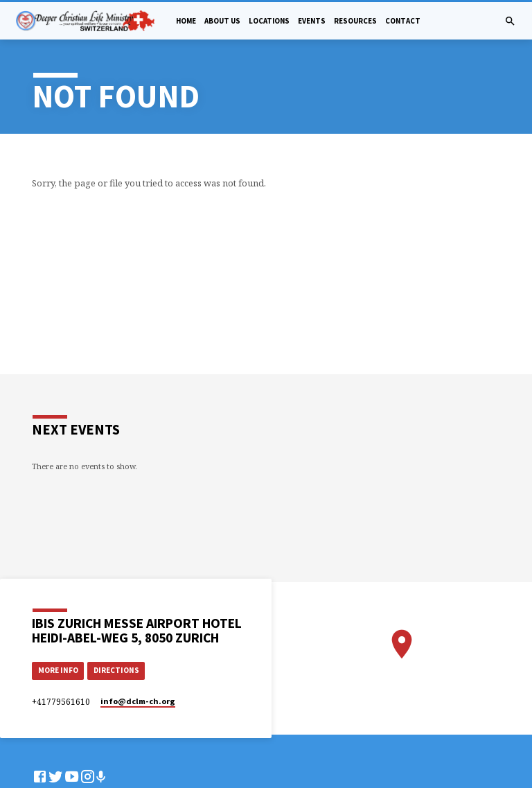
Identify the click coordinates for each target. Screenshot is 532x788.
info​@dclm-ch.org (138, 701)
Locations (269, 21)
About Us (222, 21)
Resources (355, 21)
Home (186, 21)
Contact (403, 21)
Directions (116, 670)
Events (312, 21)
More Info (58, 670)
